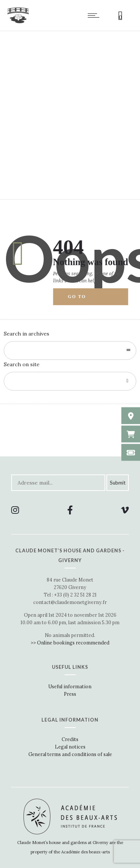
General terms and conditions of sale (70, 754)
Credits (70, 739)
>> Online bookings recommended (70, 643)
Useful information (70, 686)
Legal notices (70, 747)
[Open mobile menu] (95, 15)
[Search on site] (70, 381)
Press (70, 694)
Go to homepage (84, 300)
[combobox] (70, 350)
